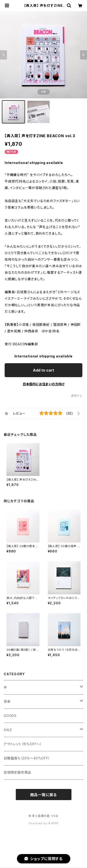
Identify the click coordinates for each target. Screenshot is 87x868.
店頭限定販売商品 (17, 772)
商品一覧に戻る (44, 795)
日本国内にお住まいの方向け (44, 384)
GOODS (10, 716)
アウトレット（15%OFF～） (23, 744)
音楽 (7, 701)
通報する (77, 396)
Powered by (44, 823)
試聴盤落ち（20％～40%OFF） (27, 758)
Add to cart (43, 370)
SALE (8, 730)
